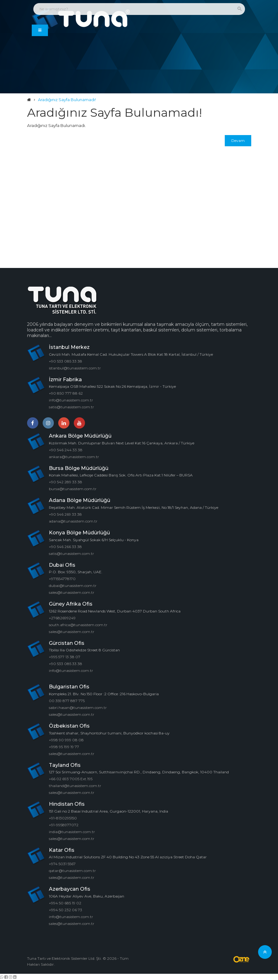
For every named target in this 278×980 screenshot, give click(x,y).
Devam (238, 140)
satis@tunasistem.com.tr (71, 407)
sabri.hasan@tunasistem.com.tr (78, 707)
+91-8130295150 (63, 818)
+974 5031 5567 (62, 864)
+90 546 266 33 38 (65, 546)
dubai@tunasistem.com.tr (73, 586)
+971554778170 (62, 579)
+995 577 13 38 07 (65, 657)
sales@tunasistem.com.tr (72, 592)
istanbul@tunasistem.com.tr (75, 368)
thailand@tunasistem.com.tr (75, 786)
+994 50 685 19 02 (65, 903)
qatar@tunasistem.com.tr (72, 871)
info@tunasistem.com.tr (71, 400)
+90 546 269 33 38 (65, 514)
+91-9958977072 (64, 825)
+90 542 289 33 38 (66, 482)
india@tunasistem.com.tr (72, 831)
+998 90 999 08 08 (66, 740)
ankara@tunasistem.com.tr (74, 456)
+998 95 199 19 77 (64, 746)
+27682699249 (62, 618)
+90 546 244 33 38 (66, 450)
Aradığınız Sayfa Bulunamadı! (67, 100)
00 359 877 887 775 (67, 700)
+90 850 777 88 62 (66, 393)
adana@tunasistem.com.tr (73, 521)
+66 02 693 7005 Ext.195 (71, 779)
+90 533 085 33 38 (66, 361)
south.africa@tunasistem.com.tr (78, 624)
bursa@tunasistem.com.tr (73, 489)
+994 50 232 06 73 (66, 910)
